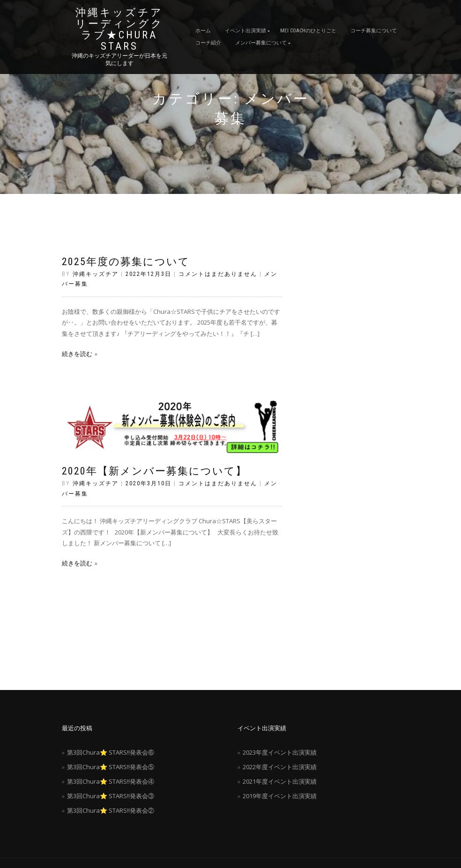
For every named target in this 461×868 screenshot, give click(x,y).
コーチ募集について (374, 31)
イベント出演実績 (245, 31)
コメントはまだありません (218, 274)
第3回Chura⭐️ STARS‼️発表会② (111, 810)
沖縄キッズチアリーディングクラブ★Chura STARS (119, 30)
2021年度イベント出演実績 (280, 781)
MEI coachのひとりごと (308, 31)
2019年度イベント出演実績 (280, 796)
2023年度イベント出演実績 (280, 752)
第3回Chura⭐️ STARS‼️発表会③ (111, 796)
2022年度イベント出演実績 (280, 767)
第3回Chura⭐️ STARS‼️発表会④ (111, 781)
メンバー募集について (261, 43)
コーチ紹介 (208, 43)
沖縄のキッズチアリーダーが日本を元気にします (119, 59)
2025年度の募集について (126, 262)
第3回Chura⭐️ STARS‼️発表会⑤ (111, 767)
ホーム (203, 31)
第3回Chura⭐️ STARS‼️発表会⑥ (111, 752)
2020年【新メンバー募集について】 (154, 471)
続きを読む (77, 354)
